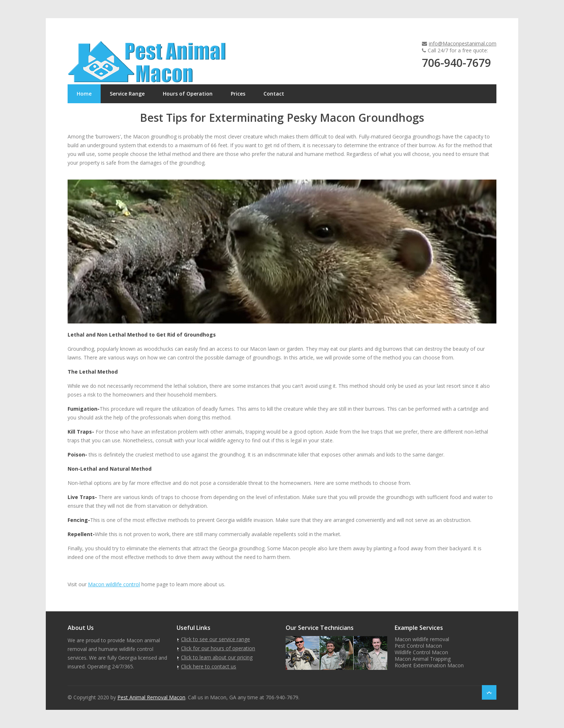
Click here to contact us (209, 666)
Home (84, 94)
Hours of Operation (188, 94)
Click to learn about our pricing (217, 657)
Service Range (127, 94)
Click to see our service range (215, 639)
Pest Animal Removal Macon (151, 697)
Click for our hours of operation (218, 648)
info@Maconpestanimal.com (463, 43)
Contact (274, 94)
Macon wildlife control (114, 584)
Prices (238, 94)
